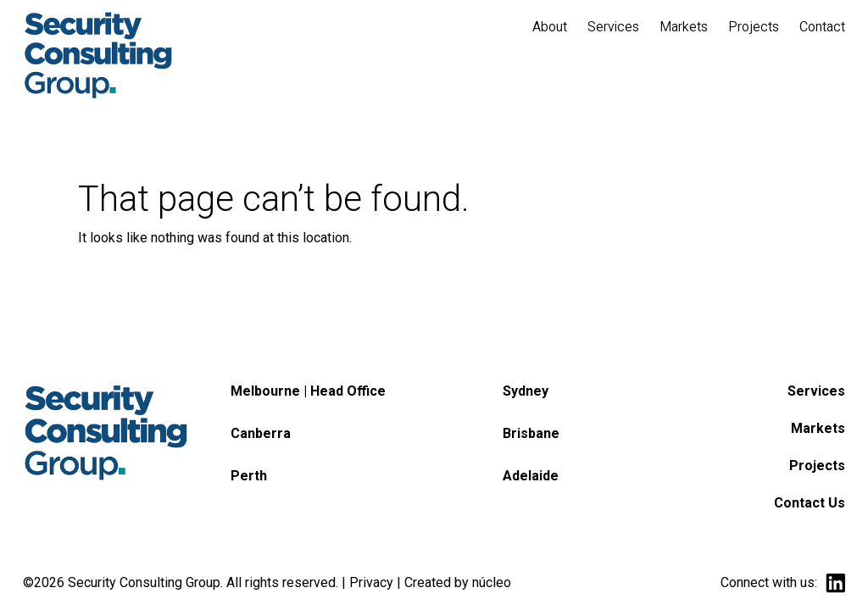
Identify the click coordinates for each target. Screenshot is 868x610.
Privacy (371, 582)
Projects (817, 466)
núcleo (492, 582)
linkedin (835, 583)
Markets (818, 428)
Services (816, 391)
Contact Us (810, 503)
